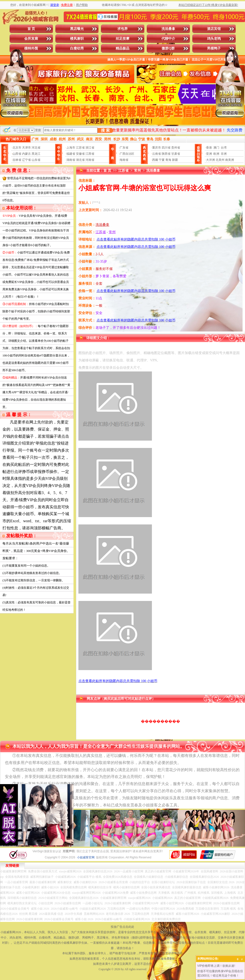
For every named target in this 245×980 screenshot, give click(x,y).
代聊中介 (168, 39)
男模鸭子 (214, 48)
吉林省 (17, 160)
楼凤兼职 (77, 39)
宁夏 (162, 160)
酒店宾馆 (214, 29)
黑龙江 (36, 154)
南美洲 (230, 160)
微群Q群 (168, 48)
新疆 (175, 160)
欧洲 (216, 154)
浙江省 (90, 148)
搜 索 (105, 130)
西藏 (155, 160)
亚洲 (209, 154)
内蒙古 (26, 154)
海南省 (124, 160)
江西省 (90, 154)
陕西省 (166, 154)
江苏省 (80, 148)
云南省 (157, 154)
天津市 (26, 148)
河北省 (36, 148)
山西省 (17, 154)
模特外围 (31, 48)
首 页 (31, 29)
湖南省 (71, 160)
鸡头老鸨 (214, 39)
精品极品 (122, 48)
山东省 (36, 160)
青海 (168, 160)
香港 (209, 148)
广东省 (124, 148)
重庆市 (157, 148)
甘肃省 (176, 154)
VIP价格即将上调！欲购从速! (216, 966)
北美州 (220, 160)
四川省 (166, 148)
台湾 (224, 148)
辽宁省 (26, 160)
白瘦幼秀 (77, 48)
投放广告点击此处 (122, 927)
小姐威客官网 (86, 857)
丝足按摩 (122, 39)
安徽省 (80, 154)
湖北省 (80, 160)
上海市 (71, 148)
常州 (137, 171)
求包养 (122, 29)
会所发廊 (31, 39)
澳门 (216, 148)
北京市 (17, 148)
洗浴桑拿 (168, 29)
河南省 (90, 160)
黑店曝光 (77, 29)
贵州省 (176, 148)
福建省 (71, 154)
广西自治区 (127, 154)
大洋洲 (210, 160)
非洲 (224, 154)
